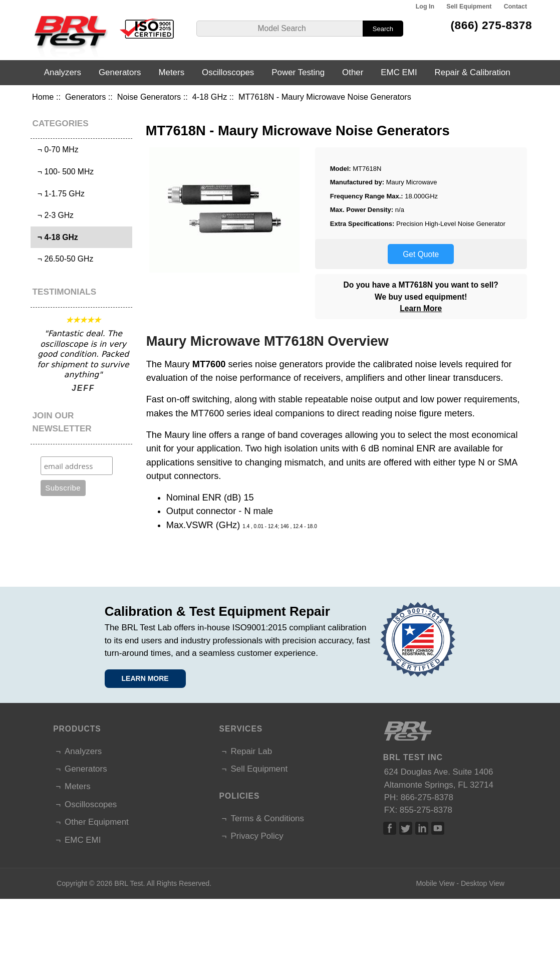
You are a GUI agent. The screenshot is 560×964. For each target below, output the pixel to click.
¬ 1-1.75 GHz (59, 194)
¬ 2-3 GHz (53, 215)
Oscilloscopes (228, 72)
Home (43, 97)
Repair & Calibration (473, 72)
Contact (515, 7)
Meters (171, 72)
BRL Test (128, 883)
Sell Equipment (469, 7)
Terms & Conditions (267, 818)
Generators (85, 97)
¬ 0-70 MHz (56, 150)
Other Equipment (97, 822)
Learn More (421, 308)
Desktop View (483, 883)
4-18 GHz (210, 97)
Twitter (406, 828)
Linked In (422, 828)
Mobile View (435, 883)
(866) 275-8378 (492, 25)
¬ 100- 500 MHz (63, 172)
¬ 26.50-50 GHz (63, 259)
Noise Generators (149, 97)
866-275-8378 (427, 797)
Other (353, 72)
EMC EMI (399, 72)
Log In (425, 7)
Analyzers (63, 72)
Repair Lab (251, 751)
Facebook (390, 828)
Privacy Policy (257, 836)
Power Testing (298, 72)
